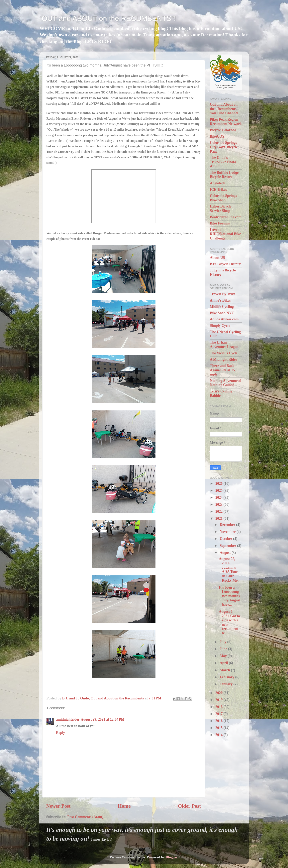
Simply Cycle (220, 326)
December (228, 525)
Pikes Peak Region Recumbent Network (226, 122)
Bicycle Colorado (223, 130)
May (224, 656)
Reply (61, 733)
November (228, 532)
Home (124, 806)
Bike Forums (220, 223)
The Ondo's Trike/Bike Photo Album (223, 162)
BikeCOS (217, 136)
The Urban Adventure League (224, 345)
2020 (219, 693)
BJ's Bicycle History (225, 264)
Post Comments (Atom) (85, 817)
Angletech (218, 183)
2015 (219, 728)
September (228, 546)
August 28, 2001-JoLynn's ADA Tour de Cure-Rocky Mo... (230, 570)
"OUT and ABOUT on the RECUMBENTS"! (108, 18)
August (226, 553)
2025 (219, 491)
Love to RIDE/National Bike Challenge (226, 234)
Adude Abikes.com (224, 319)
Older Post (190, 806)
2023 (219, 505)
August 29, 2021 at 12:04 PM (103, 719)
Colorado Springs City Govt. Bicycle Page (224, 147)
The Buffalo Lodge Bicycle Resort (224, 175)
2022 (219, 511)
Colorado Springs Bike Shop (224, 198)
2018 (219, 707)
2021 (219, 518)
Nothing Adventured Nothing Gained (226, 383)
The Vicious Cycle (224, 353)
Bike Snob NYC (222, 313)
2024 (219, 498)
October (226, 539)
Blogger (171, 857)
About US (218, 258)
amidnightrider (68, 719)
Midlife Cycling (222, 307)
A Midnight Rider (224, 360)
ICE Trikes (218, 190)
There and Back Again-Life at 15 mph (222, 370)
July (224, 642)
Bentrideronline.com (226, 217)
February (227, 677)
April (224, 663)
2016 (219, 721)
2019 (219, 700)
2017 (219, 714)
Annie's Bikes (220, 300)
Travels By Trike (223, 294)
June (224, 649)
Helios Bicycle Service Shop (221, 209)
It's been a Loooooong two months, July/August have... (230, 596)
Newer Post (58, 806)
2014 (219, 735)
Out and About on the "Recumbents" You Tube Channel (224, 109)
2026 (219, 484)
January (227, 684)
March (225, 670)
